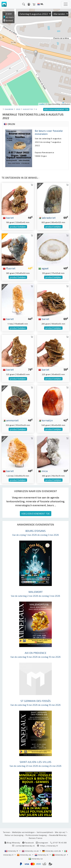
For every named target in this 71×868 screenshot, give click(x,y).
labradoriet (47, 218)
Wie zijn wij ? (61, 832)
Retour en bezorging (14, 835)
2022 (18, 109)
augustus (28, 109)
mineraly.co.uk (30, 851)
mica (43, 471)
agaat (43, 268)
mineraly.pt (59, 855)
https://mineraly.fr (49, 846)
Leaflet (42, 104)
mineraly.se (36, 859)
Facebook (28, 843)
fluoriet (9, 268)
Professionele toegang (36, 835)
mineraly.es (24, 855)
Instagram (42, 843)
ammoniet (11, 420)
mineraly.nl (42, 855)
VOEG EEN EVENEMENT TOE (36, 514)
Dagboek (9, 109)
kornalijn (46, 420)
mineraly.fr (12, 851)
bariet (8, 218)
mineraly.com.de (52, 851)
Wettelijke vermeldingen (23, 832)
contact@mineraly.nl (25, 846)
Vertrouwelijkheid (45, 832)
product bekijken (18, 227)
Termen (6, 832)
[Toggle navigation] (66, 4)
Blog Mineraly (12, 843)
